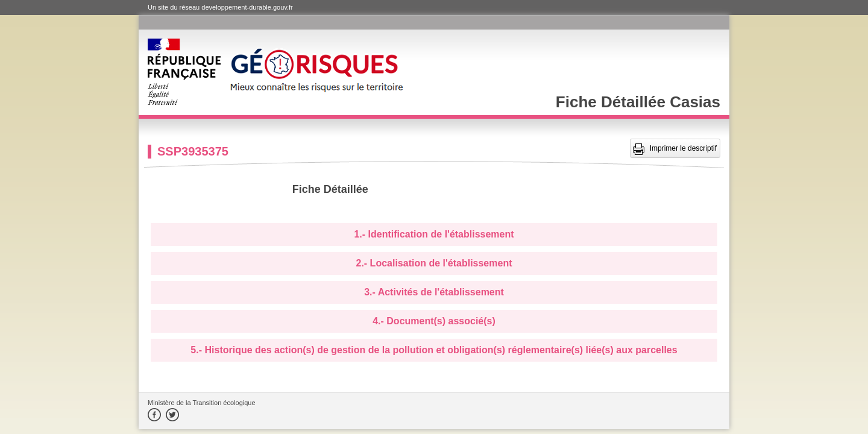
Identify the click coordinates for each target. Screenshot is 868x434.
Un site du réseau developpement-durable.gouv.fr (220, 7)
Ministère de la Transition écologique (202, 403)
